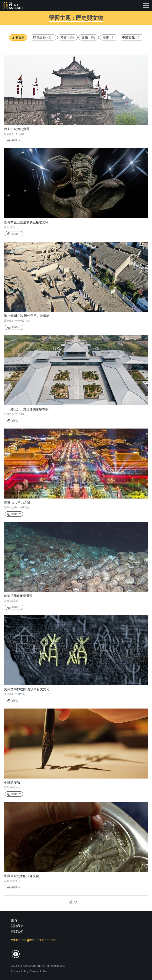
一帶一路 (20, 321)
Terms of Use (38, 971)
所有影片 (19, 37)
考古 (68, 37)
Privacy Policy (19, 971)
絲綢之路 (15, 601)
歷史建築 (44, 37)
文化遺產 (20, 134)
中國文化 (132, 37)
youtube (16, 954)
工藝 (7, 881)
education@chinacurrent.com (34, 940)
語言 (7, 787)
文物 (89, 37)
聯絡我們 (17, 932)
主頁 (14, 920)
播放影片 (14, 140)
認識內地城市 (11, 507)
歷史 (109, 37)
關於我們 (17, 926)
